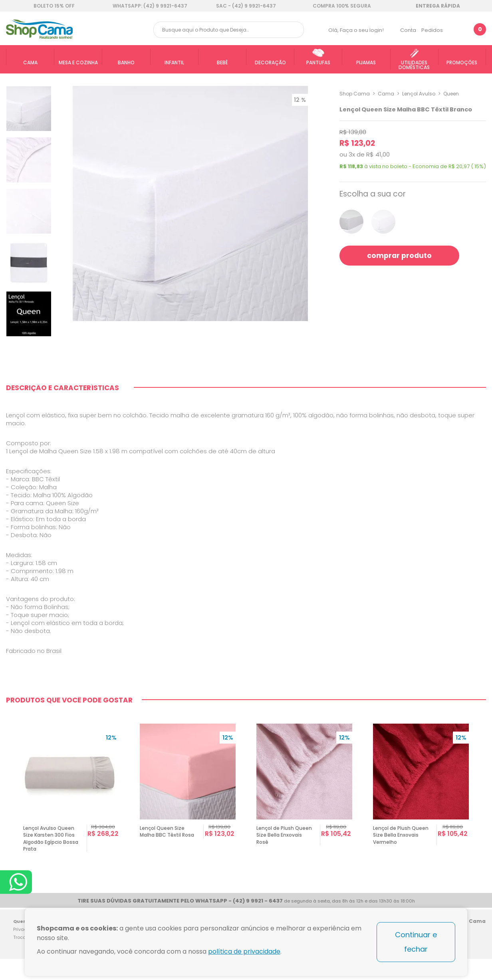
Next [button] (483, 800)
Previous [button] (9, 800)
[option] (71, 800)
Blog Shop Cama (477, 941)
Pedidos (432, 30)
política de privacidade (244, 951)
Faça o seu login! (362, 30)
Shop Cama (355, 94)
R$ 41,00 (378, 154)
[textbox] (229, 30)
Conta (408, 30)
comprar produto (400, 255)
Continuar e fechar (416, 942)
